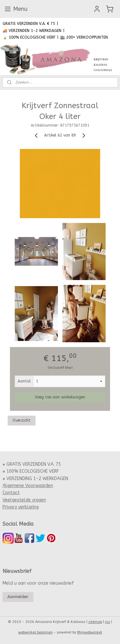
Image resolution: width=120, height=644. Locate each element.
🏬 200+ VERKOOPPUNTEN (84, 37)
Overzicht (21, 420)
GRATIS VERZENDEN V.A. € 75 (29, 24)
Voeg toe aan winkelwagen (60, 397)
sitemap (95, 622)
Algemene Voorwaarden (28, 486)
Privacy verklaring (21, 507)
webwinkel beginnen (36, 632)
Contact (11, 493)
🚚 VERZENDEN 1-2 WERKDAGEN (32, 31)
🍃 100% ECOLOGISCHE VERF (29, 37)
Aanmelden (18, 597)
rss (108, 622)
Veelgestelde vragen (24, 500)
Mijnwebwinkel (90, 632)
